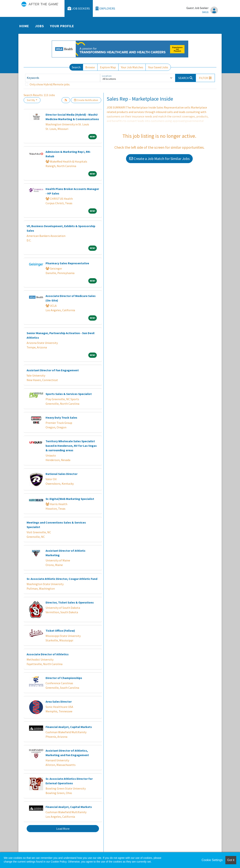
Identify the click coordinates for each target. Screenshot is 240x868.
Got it (231, 860)
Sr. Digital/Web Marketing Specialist (70, 499)
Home (24, 26)
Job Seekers (79, 9)
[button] (205, 78)
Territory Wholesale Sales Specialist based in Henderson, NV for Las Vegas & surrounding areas (71, 446)
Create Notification (86, 100)
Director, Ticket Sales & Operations (70, 602)
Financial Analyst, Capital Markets (69, 727)
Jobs (39, 26)
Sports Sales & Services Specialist (69, 394)
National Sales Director (61, 474)
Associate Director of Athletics (48, 654)
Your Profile (62, 26)
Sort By (31, 100)
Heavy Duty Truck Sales (61, 417)
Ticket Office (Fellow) (60, 631)
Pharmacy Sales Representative (67, 263)
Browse (90, 67)
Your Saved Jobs (158, 67)
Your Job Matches (132, 67)
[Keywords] (63, 78)
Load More (63, 829)
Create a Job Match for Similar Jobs (159, 159)
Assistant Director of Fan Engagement (53, 370)
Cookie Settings (212, 860)
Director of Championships (64, 678)
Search (76, 67)
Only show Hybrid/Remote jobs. (50, 84)
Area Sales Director (59, 701)
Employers (105, 9)
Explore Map (108, 67)
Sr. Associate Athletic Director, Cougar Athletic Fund (62, 579)
